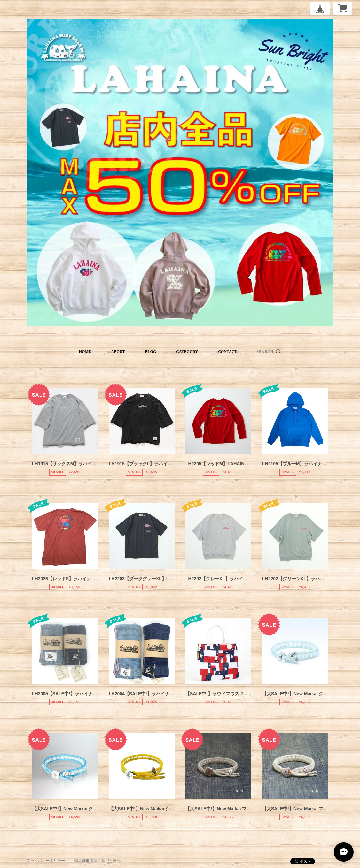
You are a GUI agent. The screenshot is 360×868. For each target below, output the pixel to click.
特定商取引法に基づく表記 (98, 861)
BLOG (150, 352)
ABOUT (118, 352)
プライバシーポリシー (46, 861)
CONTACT (227, 352)
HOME (85, 352)
